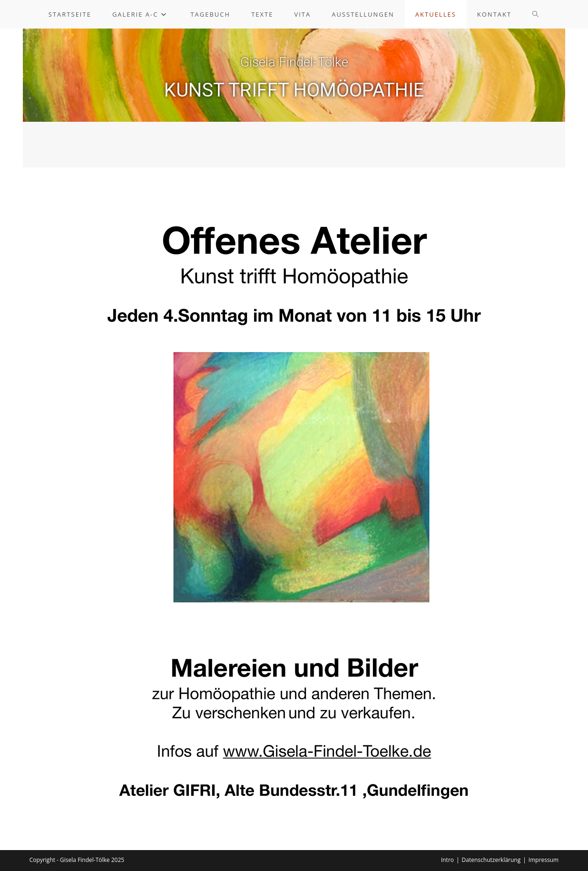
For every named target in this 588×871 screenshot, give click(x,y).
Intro (447, 860)
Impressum (544, 860)
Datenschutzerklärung (491, 860)
